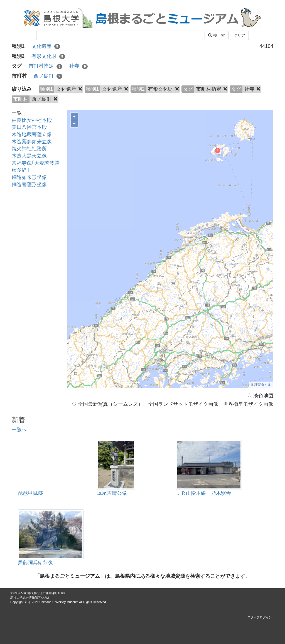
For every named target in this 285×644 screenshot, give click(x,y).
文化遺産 (46, 46)
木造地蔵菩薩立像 (32, 134)
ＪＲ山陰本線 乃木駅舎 (203, 493)
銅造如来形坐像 (29, 177)
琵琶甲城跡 (30, 493)
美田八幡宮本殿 (29, 127)
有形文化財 (48, 56)
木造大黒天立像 (29, 156)
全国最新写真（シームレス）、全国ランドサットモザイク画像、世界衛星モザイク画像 (173, 404)
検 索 (217, 35)
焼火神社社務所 (29, 149)
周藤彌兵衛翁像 (35, 563)
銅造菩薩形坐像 (29, 185)
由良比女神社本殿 (32, 120)
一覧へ (19, 430)
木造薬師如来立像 (32, 142)
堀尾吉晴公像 (112, 493)
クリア (239, 35)
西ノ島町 (48, 76)
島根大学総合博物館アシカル (30, 598)
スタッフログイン (260, 617)
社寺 (79, 66)
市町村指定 (46, 66)
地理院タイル (261, 385)
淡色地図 (261, 396)
